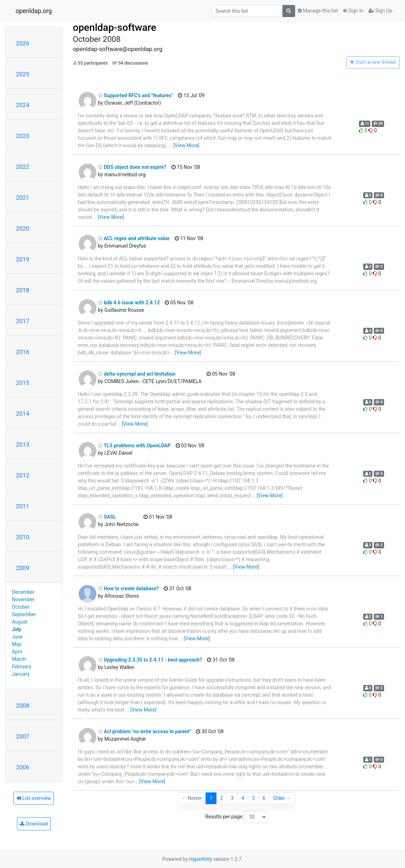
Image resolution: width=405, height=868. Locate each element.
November (23, 599)
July (17, 629)
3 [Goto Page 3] (232, 798)
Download (34, 824)
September (24, 614)
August (20, 622)
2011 (23, 506)
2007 (23, 736)
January (21, 674)
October (21, 607)
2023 (23, 136)
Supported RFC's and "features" (136, 95)
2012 (23, 475)
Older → (282, 798)
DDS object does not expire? (132, 167)
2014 (23, 414)
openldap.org (34, 11)
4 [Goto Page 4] (243, 798)
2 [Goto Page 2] (222, 798)
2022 (23, 167)
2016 (23, 352)
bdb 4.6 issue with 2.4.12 (129, 303)
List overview (34, 798)
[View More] (186, 145)
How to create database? (129, 588)
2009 (23, 568)
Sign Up (380, 11)
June (18, 637)
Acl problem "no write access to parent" (145, 731)
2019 (23, 259)
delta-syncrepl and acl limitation (137, 374)
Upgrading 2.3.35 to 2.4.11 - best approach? (150, 660)
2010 (23, 537)
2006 (23, 767)
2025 (23, 74)
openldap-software (115, 27)
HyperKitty (201, 859)
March (19, 659)
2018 (23, 290)
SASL (107, 517)
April (17, 652)
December (23, 592)
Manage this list (318, 11)
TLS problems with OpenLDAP (134, 446)
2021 (23, 198)
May (17, 644)
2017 (23, 321)
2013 (23, 444)
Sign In (353, 11)
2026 (23, 43)
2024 (23, 105)
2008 (23, 706)
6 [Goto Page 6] (264, 798)
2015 (23, 383)
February (22, 667)
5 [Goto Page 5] (253, 798)
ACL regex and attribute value (134, 238)
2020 (23, 228)
